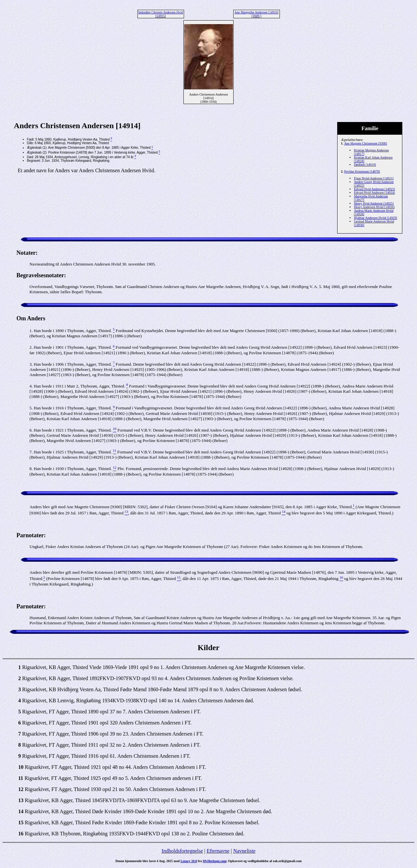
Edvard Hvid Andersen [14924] (374, 193)
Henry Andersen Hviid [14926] (374, 207)
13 (21, 800)
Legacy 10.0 (189, 861)
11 (21, 778)
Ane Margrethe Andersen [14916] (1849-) (256, 14)
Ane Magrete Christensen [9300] (365, 143)
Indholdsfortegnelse (182, 851)
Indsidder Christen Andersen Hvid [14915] (161, 14)
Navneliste (244, 851)
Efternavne (218, 851)
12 (21, 789)
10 (21, 767)
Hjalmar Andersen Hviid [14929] (375, 218)
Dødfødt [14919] (365, 165)
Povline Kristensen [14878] (362, 171)
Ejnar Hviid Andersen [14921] (374, 178)
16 (21, 834)
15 (21, 822)
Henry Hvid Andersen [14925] (374, 203)
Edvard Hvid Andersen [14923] (374, 189)
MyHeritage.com (214, 861)
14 (21, 811)
